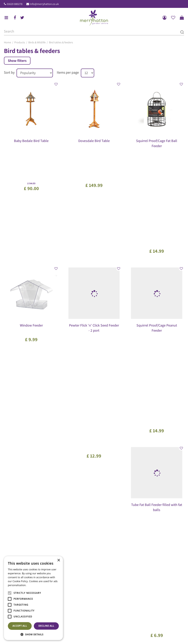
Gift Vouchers (106, 568)
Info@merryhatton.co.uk (44, 4)
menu (6, 18)
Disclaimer (177, 637)
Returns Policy (160, 637)
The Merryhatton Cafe (111, 562)
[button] (33, 634)
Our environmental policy (113, 578)
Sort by (9, 72)
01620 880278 (15, 4)
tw (22, 18)
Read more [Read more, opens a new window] (33, 585)
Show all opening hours (112, 529)
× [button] (59, 560)
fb (15, 18)
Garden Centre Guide (85, 637)
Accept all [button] (20, 626)
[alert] (33, 598)
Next (119, 437)
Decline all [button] (46, 626)
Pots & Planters (66, 628)
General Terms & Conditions (116, 637)
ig (14, 535)
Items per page (68, 72)
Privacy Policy (142, 637)
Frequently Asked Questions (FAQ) (118, 573)
